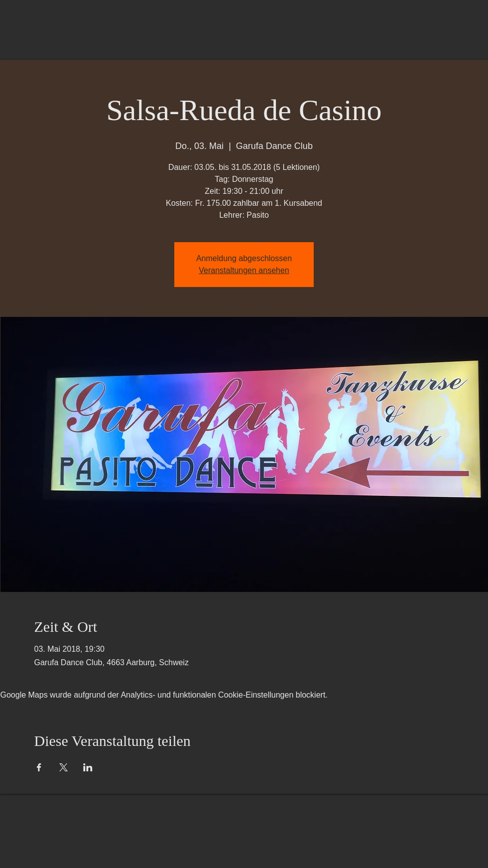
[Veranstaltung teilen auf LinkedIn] (88, 767)
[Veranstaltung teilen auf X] (63, 767)
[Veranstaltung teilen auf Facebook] (39, 767)
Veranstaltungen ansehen (244, 270)
